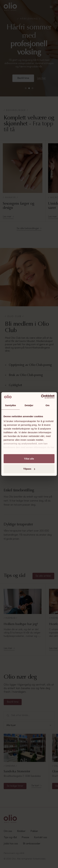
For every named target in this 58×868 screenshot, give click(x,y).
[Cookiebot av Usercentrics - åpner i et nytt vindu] (41, 397)
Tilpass (29, 469)
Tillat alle (29, 458)
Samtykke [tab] (10, 405)
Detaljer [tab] (29, 405)
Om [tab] (48, 405)
